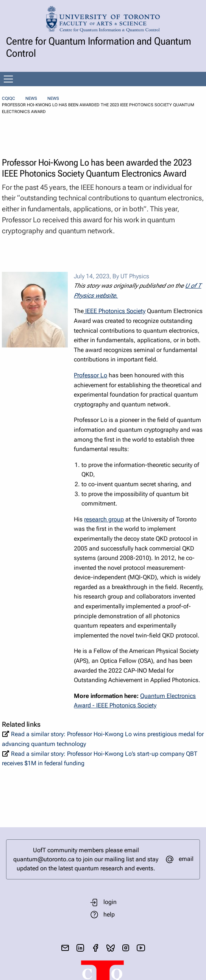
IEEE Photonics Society (115, 311)
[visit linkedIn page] (80, 948)
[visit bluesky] (111, 948)
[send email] (65, 948)
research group (104, 519)
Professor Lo (91, 375)
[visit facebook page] (95, 948)
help (109, 914)
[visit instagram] (126, 948)
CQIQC (9, 98)
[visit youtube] (141, 948)
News (31, 98)
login (110, 902)
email (186, 859)
